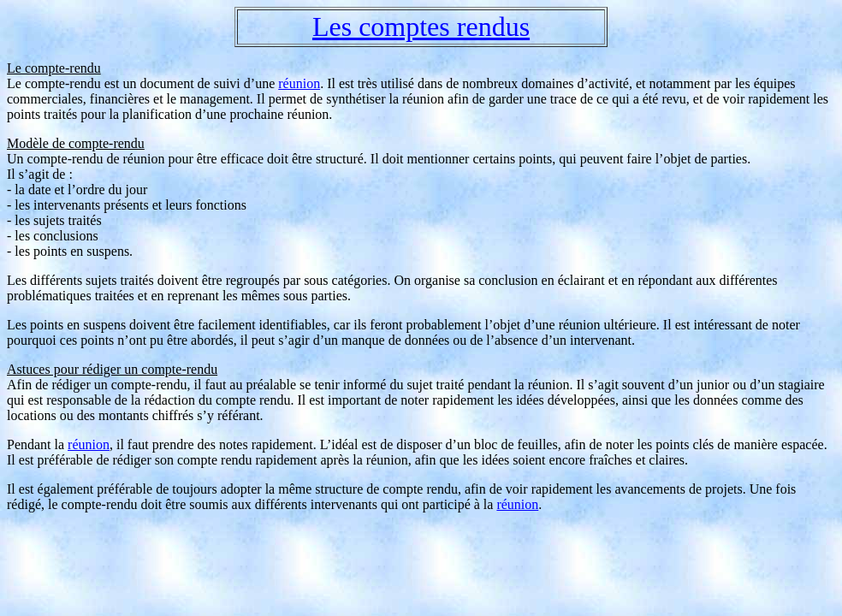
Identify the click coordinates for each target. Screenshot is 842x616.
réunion (299, 83)
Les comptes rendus (421, 27)
